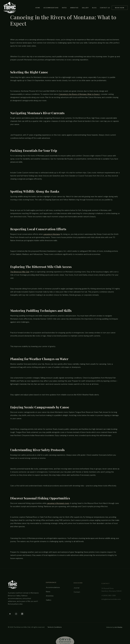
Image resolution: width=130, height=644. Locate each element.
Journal (76, 589)
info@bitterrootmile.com (111, 600)
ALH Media (118, 627)
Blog (94, 8)
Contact (77, 593)
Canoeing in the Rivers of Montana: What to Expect (79, 94)
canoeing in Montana (52, 234)
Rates (64, 8)
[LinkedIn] (22, 615)
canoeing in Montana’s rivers (58, 503)
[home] (10, 8)
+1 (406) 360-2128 (109, 597)
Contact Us (105, 8)
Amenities (74, 8)
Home (38, 8)
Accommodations (51, 8)
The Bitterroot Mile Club (20, 272)
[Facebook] (10, 615)
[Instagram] (16, 615)
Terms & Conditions (55, 627)
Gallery (85, 8)
